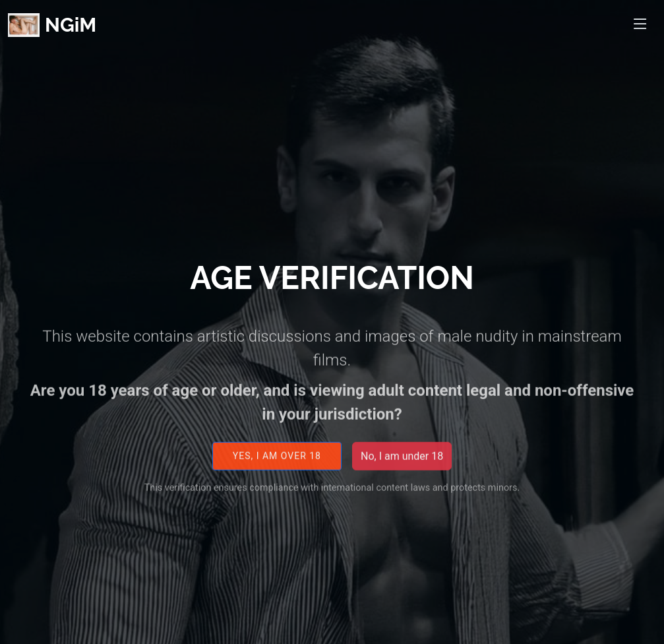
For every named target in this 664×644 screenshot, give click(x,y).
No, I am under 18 (402, 464)
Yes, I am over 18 (277, 464)
